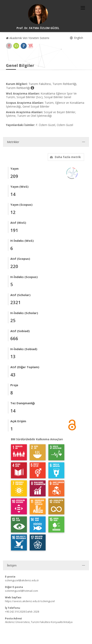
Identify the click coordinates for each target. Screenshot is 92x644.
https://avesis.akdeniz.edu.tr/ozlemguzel (30, 601)
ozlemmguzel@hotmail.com (22, 591)
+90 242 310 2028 (15, 612)
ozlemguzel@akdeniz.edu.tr (22, 580)
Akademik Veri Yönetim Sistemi (28, 38)
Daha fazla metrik (65, 157)
